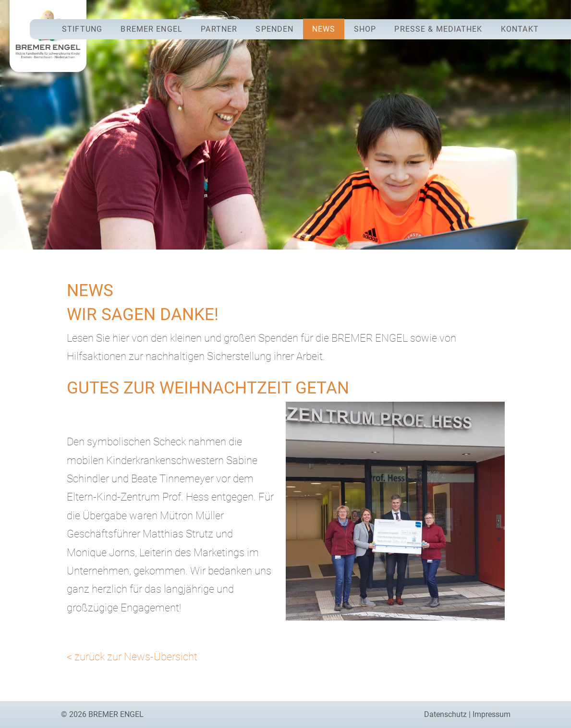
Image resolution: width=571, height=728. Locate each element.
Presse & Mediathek (438, 29)
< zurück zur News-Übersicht (132, 656)
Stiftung (82, 29)
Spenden (274, 29)
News (324, 29)
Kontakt (520, 29)
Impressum (492, 714)
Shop (365, 29)
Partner (219, 29)
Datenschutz (445, 714)
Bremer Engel (151, 29)
